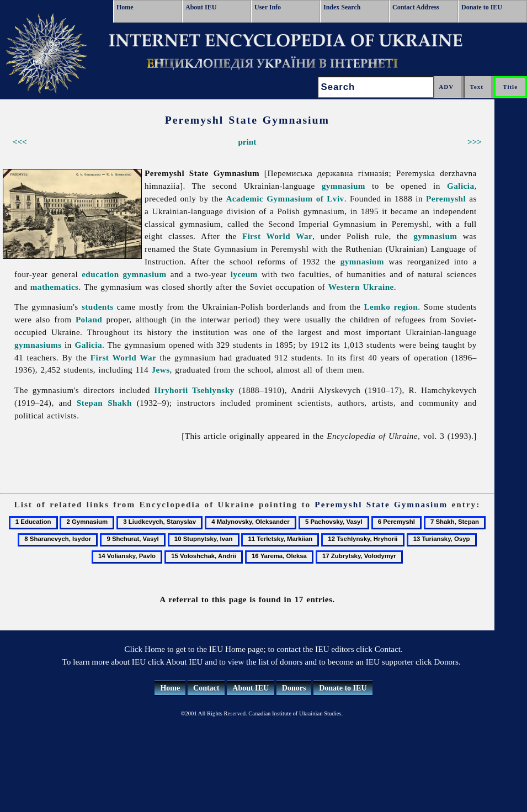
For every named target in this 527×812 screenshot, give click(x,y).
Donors (294, 688)
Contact (206, 688)
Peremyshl (446, 198)
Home (125, 7)
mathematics (55, 287)
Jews (161, 370)
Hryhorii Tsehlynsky (195, 390)
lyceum (244, 274)
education (100, 274)
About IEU (201, 7)
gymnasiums (38, 345)
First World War (277, 236)
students (98, 307)
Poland (89, 319)
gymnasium (344, 186)
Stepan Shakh (104, 403)
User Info (268, 7)
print (247, 142)
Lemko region (391, 307)
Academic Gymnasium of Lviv (285, 198)
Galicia (461, 186)
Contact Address (416, 7)
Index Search (342, 7)
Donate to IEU (482, 7)
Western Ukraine (361, 287)
